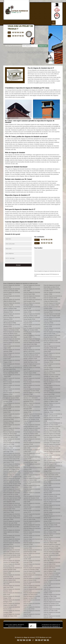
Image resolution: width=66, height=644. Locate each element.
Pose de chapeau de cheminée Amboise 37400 (52, 606)
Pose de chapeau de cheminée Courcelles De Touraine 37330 (52, 315)
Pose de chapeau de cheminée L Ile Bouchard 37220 (32, 529)
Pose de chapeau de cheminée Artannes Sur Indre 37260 (52, 610)
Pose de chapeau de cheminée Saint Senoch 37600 (12, 443)
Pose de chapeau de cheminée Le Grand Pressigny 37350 (33, 551)
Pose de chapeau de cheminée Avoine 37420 (52, 581)
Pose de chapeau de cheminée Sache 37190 (12, 558)
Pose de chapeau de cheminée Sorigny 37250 (12, 404)
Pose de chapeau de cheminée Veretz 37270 (12, 343)
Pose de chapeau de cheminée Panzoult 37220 (32, 322)
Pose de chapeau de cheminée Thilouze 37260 (12, 379)
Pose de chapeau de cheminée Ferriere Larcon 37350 (32, 572)
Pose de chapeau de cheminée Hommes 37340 (32, 536)
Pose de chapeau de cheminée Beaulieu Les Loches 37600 (52, 553)
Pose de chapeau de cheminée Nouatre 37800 (32, 336)
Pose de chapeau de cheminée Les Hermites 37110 (33, 540)
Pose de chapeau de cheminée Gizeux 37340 (32, 554)
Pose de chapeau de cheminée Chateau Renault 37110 (52, 397)
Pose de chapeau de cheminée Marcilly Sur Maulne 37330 (32, 433)
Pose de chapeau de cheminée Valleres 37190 (12, 354)
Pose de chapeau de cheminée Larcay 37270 (32, 511)
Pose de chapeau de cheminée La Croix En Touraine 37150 (53, 297)
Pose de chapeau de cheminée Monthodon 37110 (32, 401)
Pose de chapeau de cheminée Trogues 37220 (12, 361)
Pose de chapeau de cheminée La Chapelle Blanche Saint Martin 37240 (53, 419)
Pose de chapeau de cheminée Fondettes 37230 (32, 565)
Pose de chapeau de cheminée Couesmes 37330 (52, 322)
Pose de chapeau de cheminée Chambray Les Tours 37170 (52, 445)
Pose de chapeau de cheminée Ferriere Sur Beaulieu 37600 (32, 569)
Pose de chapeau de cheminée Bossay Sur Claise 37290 (52, 524)
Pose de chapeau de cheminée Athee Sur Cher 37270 (52, 599)
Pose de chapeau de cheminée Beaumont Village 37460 (52, 542)
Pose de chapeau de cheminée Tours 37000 (12, 365)
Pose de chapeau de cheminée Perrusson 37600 (32, 304)
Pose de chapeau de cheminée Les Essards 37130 (33, 590)
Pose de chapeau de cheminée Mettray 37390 (32, 411)
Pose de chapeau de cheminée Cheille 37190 (52, 383)
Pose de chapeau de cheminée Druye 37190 (32, 601)
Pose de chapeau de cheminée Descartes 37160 (32, 544)
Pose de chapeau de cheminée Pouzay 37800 (32, 286)
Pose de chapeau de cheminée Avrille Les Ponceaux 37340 (52, 574)
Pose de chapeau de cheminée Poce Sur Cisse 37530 (32, 297)
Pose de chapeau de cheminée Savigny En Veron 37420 (12, 433)
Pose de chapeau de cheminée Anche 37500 (52, 585)
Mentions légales (15, 626)
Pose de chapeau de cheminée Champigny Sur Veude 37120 (52, 442)
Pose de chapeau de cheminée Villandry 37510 (12, 325)
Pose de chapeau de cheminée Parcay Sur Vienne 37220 (32, 315)
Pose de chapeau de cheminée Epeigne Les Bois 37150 (32, 597)
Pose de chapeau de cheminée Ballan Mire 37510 (52, 560)
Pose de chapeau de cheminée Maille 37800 (32, 447)
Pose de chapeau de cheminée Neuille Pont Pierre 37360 (32, 361)
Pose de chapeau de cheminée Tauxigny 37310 (12, 390)
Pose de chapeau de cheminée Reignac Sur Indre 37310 (12, 604)
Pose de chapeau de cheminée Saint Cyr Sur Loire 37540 (12, 522)
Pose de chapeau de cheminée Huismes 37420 (32, 533)
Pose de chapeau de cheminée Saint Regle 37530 (12, 451)
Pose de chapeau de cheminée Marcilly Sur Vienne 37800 (32, 429)
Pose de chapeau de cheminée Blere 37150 (52, 528)
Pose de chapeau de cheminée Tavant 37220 (12, 386)
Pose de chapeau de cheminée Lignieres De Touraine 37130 (32, 497)
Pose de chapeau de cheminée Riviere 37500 (12, 572)
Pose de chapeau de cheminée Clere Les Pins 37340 (52, 333)
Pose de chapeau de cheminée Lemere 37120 (32, 508)
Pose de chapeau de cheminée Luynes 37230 (32, 458)
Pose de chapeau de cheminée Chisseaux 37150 (52, 361)
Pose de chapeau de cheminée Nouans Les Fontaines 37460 (32, 340)
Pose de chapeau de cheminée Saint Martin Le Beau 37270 (12, 486)
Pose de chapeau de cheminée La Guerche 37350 (33, 547)
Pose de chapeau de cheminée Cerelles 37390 (52, 456)
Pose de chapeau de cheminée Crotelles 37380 (52, 293)
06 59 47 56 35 (47, 243)
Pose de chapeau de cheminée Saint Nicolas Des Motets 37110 (12, 472)
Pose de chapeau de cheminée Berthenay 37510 (52, 535)
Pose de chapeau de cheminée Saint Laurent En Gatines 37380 (12, 490)
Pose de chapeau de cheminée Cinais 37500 (52, 351)
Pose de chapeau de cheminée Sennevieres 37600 (12, 418)
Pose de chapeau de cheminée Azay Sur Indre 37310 (52, 563)
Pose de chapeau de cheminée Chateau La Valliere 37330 (52, 401)
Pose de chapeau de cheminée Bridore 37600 (52, 485)
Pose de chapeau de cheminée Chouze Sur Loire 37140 (52, 358)
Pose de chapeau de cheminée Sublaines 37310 (12, 393)
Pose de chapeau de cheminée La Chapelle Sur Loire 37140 (53, 415)
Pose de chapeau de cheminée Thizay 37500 (12, 376)
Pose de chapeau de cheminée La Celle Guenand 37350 (53, 467)
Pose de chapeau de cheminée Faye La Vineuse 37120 (32, 579)
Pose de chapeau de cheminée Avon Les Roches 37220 (52, 578)
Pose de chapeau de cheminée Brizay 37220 (52, 481)
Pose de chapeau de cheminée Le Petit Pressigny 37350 (33, 300)
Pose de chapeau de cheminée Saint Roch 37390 (12, 447)
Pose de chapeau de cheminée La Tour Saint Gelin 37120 (13, 368)
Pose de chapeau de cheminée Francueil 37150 (32, 561)
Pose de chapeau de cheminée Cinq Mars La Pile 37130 (52, 347)
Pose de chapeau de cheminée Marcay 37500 (32, 440)
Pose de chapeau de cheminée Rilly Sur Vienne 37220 (12, 579)
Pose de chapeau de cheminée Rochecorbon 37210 (12, 565)
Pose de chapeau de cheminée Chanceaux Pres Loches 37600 (52, 435)
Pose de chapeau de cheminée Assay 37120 (52, 613)
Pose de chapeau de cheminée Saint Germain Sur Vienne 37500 (12, 504)
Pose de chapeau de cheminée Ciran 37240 (52, 343)
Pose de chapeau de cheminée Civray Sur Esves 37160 (52, 336)
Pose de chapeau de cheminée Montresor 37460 (32, 393)
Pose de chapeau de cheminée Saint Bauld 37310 (12, 544)
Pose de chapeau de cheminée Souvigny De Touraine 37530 (12, 397)
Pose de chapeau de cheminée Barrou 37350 (52, 556)
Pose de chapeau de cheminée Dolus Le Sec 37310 (32, 608)
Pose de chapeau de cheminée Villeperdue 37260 (12, 304)
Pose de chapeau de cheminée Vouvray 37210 (12, 293)
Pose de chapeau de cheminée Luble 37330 (32, 465)
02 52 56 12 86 (47, 240)
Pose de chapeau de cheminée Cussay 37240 (32, 615)
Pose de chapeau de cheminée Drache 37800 (32, 604)
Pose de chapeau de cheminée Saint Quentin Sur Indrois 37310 (12, 454)
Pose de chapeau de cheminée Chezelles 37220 (52, 368)
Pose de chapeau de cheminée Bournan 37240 (52, 510)
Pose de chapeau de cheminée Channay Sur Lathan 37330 (52, 427)
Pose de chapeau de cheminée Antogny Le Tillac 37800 (52, 595)
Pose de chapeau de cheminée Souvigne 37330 (12, 401)
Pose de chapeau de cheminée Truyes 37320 (12, 358)
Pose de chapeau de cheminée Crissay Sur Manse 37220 (52, 300)
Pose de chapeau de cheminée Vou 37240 (12, 297)
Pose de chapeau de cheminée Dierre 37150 (32, 612)
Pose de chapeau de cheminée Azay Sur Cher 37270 (52, 567)
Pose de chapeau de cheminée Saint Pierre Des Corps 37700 (12, 458)
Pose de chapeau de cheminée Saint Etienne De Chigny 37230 (12, 515)
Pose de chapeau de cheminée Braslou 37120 (52, 502)
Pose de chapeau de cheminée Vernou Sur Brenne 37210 (12, 333)
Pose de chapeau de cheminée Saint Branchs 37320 (12, 536)
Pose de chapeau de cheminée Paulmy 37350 (32, 311)
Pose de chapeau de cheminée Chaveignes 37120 (52, 390)
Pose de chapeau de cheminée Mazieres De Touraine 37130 (32, 418)
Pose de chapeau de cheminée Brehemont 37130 (52, 488)
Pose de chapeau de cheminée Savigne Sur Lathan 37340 (12, 436)
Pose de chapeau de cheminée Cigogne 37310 (52, 354)
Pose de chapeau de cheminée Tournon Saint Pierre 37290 (12, 372)
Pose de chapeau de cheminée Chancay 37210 (52, 438)
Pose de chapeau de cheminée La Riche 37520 (13, 594)
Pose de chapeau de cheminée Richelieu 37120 (12, 590)
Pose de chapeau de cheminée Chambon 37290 (52, 452)
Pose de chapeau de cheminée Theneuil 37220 (12, 383)
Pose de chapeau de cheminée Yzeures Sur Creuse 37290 (12, 290)
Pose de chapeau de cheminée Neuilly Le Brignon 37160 (32, 358)
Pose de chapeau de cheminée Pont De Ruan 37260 (32, 293)
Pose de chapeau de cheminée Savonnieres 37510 (12, 429)
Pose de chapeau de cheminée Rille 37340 (12, 583)
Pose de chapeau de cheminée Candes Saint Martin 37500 (52, 474)
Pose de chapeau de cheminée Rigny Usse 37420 (12, 586)
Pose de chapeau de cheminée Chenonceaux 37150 (52, 372)
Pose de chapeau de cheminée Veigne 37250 (12, 347)
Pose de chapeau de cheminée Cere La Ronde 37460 (52, 460)
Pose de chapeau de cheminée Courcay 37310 (52, 318)
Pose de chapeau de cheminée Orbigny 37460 (32, 325)
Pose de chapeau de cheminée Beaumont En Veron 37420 (52, 545)
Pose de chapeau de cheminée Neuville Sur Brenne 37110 (32, 354)
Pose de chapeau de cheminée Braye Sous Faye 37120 (52, 499)
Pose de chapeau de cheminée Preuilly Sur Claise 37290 (12, 615)
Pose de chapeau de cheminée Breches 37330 (52, 492)
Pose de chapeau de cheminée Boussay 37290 (52, 506)
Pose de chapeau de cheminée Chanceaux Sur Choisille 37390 (52, 431)
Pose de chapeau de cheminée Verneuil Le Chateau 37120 (12, 340)
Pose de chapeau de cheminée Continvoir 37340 (52, 329)
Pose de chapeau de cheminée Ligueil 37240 (32, 490)
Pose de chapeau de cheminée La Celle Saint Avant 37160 (53, 463)
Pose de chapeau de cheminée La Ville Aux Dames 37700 (13, 322)
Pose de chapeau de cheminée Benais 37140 (52, 538)
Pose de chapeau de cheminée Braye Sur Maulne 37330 (52, 495)
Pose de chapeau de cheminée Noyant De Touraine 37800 (32, 329)
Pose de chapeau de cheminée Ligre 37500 (32, 494)
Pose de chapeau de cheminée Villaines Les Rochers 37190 (12, 329)
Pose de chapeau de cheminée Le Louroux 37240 (33, 469)
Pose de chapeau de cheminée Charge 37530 (52, 408)
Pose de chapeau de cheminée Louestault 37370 (32, 472)
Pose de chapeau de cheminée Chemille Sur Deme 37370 (52, 379)
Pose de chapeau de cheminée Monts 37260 (32, 386)
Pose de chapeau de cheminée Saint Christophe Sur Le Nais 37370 (12, 527)
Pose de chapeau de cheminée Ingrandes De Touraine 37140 (32, 526)
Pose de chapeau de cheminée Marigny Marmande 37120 (32, 426)
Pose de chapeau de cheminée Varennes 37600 (12, 351)
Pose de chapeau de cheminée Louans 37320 (32, 476)
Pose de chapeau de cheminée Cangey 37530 (52, 470)
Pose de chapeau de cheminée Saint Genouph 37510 (12, 508)
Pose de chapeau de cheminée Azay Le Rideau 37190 (52, 570)
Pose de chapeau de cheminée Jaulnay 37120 (32, 522)
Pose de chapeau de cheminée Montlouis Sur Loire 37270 (32, 397)
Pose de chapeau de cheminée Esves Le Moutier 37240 (32, 586)
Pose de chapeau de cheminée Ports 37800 (32, 290)
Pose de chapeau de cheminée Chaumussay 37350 (52, 393)
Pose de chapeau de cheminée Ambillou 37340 (52, 592)
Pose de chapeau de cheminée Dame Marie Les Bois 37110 (52, 286)
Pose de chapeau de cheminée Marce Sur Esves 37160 (32, 436)
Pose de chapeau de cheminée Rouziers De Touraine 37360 (12, 561)
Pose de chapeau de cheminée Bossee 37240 (52, 520)
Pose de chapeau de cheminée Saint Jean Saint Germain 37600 (12, 497)
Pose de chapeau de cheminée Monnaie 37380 (32, 408)
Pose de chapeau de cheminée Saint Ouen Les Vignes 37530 (12, 469)
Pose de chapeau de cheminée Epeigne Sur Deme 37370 (32, 594)
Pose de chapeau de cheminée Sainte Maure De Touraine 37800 (12, 483)
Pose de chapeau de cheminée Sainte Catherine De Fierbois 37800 (12, 532)
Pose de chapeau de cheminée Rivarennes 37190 (12, 576)
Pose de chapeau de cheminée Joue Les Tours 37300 (32, 519)
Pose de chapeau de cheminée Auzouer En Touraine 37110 (52, 603)
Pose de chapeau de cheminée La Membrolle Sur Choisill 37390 (33, 415)
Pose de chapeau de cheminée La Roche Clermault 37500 (13, 569)
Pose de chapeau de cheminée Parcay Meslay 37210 (32, 318)
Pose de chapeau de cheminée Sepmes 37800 (12, 415)
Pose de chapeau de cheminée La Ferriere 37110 (33, 576)
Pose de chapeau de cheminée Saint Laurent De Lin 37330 (12, 494)
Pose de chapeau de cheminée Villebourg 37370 (12, 318)
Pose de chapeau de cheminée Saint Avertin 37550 (12, 547)
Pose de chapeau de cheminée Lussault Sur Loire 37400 (32, 461)
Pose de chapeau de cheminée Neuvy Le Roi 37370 (32, 351)
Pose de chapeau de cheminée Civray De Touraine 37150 (52, 340)
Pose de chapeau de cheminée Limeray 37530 (32, 486)
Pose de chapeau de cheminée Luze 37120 (32, 454)
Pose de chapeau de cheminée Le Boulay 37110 (53, 517)
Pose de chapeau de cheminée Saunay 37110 (12, 440)
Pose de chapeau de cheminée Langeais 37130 (32, 515)
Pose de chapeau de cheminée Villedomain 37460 (12, 315)
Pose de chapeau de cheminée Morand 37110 (32, 383)
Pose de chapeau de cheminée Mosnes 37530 (32, 379)
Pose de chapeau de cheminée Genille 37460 (32, 558)
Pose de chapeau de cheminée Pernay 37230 (32, 308)
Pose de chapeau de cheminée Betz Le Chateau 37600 (52, 531)
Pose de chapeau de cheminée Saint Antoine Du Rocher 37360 (12, 554)
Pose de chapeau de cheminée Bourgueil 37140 (52, 513)
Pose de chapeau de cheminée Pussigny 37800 (12, 612)
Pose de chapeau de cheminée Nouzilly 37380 (32, 333)
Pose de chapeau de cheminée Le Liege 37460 (33, 501)
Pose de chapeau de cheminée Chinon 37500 (52, 365)
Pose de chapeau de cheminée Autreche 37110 (52, 617)
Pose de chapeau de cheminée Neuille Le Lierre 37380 (32, 365)
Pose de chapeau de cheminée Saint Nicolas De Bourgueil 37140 (12, 476)
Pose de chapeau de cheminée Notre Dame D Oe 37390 (32, 343)
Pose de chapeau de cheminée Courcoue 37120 (52, 311)
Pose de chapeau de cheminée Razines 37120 (12, 608)
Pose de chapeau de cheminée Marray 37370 (32, 422)
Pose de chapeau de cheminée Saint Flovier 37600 (12, 511)
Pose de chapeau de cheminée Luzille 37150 (32, 451)
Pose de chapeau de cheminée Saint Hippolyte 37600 (12, 501)
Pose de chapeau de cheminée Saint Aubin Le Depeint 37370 (12, 551)
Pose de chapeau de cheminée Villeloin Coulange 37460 (12, 308)
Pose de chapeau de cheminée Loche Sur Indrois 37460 (32, 479)
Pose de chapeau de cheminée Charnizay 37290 (52, 404)
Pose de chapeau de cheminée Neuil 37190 (32, 368)
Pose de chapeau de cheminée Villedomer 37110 (12, 311)
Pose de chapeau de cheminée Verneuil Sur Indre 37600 (12, 336)
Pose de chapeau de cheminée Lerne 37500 (32, 504)
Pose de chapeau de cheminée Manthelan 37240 (32, 443)
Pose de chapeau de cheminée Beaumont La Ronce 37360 (52, 549)
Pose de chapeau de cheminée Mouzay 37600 (32, 376)
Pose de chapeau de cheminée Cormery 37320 (52, 325)
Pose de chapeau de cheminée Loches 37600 (32, 483)
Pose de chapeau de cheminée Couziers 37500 (52, 308)
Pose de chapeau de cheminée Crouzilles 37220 (52, 290)
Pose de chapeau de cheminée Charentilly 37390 (52, 411)
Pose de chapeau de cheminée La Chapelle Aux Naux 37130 (53, 424)
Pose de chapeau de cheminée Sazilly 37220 (12, 426)
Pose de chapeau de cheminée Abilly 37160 (52, 588)
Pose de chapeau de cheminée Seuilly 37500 (12, 411)
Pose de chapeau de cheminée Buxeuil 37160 (12, 286)
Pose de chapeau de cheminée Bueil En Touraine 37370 (52, 477)
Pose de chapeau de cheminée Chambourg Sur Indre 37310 (52, 449)
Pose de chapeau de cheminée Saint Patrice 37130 (12, 461)
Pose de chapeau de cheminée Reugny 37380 (12, 597)
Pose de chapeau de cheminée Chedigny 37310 (52, 386)
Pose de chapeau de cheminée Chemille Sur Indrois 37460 (52, 376)
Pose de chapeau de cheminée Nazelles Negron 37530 (32, 372)
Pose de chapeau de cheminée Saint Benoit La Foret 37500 (12, 540)
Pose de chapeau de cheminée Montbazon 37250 (32, 404)
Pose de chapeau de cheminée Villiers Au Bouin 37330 (12, 300)
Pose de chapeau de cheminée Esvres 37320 (32, 583)
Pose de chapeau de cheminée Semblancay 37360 (12, 422)
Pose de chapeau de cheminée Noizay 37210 (32, 347)
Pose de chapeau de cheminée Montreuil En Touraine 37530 (32, 390)
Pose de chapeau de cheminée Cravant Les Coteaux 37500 (52, 304)
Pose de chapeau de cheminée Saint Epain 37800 (12, 519)
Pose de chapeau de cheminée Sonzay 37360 (12, 408)
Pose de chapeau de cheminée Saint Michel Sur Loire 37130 (12, 479)
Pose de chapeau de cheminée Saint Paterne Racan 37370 (12, 465)
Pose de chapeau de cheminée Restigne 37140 (12, 601)
